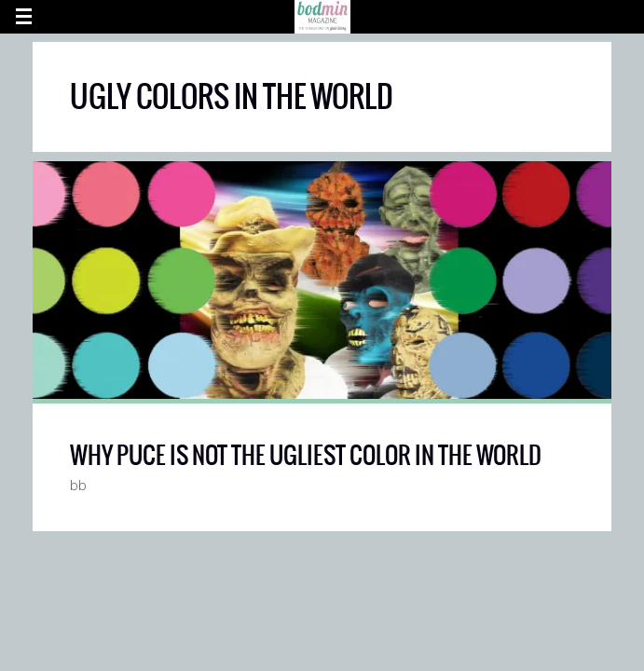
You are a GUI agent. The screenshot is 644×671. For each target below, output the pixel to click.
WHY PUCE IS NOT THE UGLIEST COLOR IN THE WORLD (306, 455)
